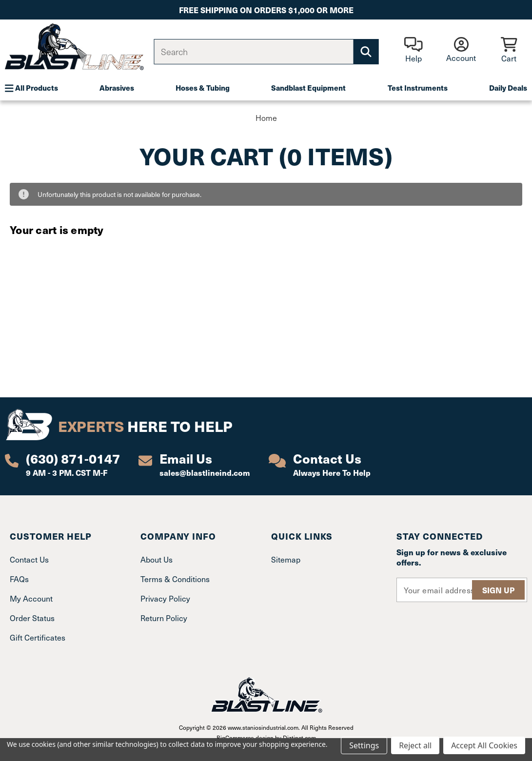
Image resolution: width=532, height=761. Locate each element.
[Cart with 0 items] (509, 50)
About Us (157, 559)
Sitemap (286, 559)
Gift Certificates (38, 637)
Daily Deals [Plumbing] (508, 88)
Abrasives (117, 88)
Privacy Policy (165, 598)
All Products (31, 88)
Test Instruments (418, 88)
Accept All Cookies (484, 745)
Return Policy (164, 618)
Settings (364, 745)
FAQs (19, 579)
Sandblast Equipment (308, 88)
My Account (31, 598)
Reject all (415, 745)
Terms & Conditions (175, 579)
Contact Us (29, 559)
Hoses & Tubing (203, 88)
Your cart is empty (57, 229)
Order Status (32, 618)
